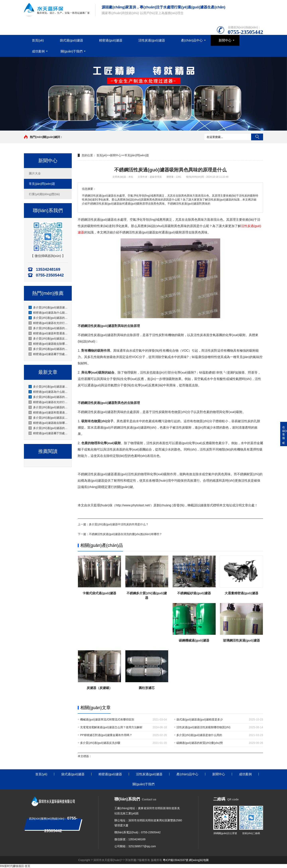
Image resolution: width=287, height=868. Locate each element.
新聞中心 (225, 40)
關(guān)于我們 (72, 51)
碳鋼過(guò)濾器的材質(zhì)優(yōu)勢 (200, 743)
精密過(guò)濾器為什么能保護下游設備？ (48, 392)
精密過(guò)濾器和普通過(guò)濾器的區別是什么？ (48, 412)
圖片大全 (35, 173)
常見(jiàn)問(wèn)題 (42, 184)
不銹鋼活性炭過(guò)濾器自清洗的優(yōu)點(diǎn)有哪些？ (125, 534)
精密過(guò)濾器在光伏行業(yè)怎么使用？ (48, 323)
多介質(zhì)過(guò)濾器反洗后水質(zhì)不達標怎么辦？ (48, 339)
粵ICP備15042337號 (176, 860)
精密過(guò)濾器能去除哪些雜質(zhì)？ (48, 344)
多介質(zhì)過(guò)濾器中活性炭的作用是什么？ (119, 524)
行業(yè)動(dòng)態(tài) (44, 194)
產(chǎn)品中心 (192, 40)
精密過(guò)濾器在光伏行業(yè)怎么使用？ (48, 402)
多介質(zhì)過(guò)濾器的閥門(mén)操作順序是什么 (48, 318)
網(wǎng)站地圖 (199, 860)
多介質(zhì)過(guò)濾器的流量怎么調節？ (48, 349)
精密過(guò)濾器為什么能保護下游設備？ (48, 313)
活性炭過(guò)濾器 (152, 40)
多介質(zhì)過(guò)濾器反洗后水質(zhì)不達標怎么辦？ (48, 418)
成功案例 (38, 51)
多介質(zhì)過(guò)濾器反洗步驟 (100, 743)
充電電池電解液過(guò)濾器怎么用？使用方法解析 (111, 727)
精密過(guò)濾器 (111, 40)
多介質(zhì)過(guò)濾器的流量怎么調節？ (48, 428)
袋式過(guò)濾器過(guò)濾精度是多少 (200, 719)
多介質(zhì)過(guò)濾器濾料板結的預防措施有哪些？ (48, 307)
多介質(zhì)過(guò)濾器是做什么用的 (199, 735)
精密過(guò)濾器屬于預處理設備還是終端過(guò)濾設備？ (48, 433)
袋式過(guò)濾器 (71, 40)
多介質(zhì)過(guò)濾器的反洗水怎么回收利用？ (48, 328)
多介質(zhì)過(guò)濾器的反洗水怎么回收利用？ (48, 407)
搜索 (257, 137)
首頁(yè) (38, 40)
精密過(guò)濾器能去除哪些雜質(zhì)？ (48, 423)
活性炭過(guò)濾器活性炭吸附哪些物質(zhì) (203, 727)
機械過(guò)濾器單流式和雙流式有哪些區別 (107, 719)
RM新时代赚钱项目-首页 (15, 866)
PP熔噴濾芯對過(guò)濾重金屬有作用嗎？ (106, 735)
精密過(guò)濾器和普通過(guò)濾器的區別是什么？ (48, 333)
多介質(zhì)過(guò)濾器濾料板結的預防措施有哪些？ (48, 387)
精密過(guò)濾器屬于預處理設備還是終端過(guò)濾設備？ (48, 354)
